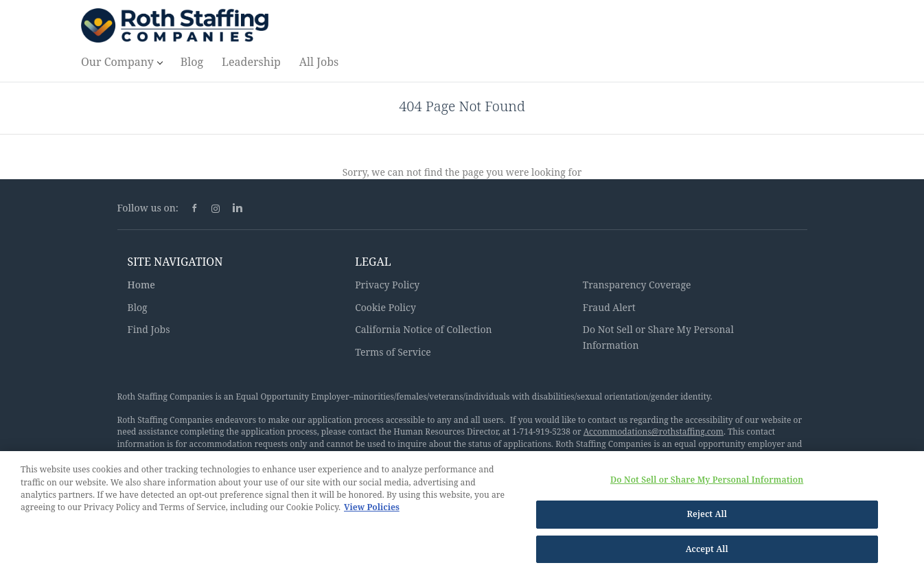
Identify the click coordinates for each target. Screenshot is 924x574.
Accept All (707, 552)
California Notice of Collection (424, 329)
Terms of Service (393, 352)
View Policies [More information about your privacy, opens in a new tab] (372, 510)
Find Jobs (149, 329)
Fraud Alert (609, 307)
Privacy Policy (387, 285)
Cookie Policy (385, 307)
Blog (138, 307)
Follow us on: (148, 208)
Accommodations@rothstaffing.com (654, 432)
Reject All (707, 517)
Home (141, 285)
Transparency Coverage (637, 285)
